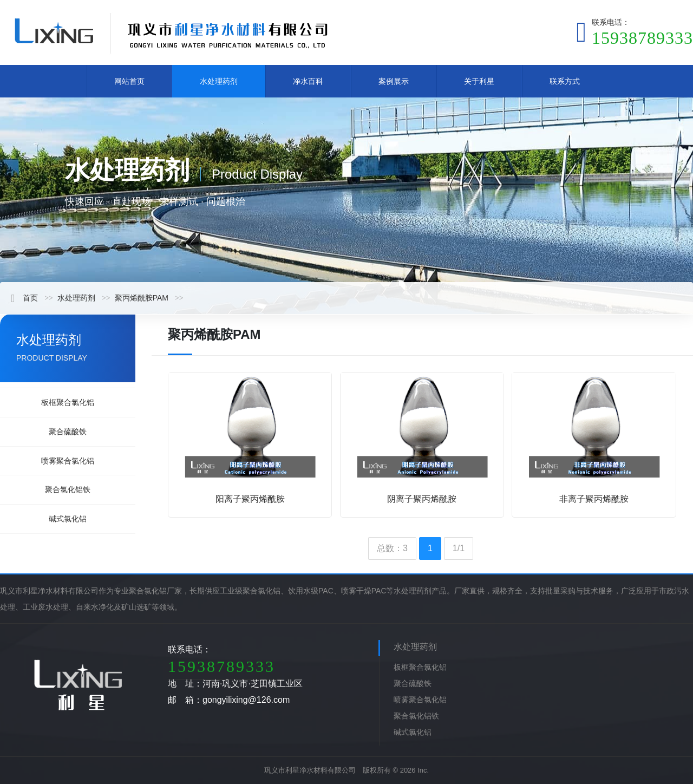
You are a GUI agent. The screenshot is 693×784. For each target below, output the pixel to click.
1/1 (459, 548)
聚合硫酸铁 (68, 432)
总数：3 (392, 548)
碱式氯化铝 (68, 519)
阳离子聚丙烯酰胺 (250, 499)
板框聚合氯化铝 (68, 402)
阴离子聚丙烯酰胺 (422, 499)
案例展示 (394, 81)
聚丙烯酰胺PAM (142, 298)
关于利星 (479, 81)
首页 (24, 298)
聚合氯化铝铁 (68, 489)
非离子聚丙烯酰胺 (594, 499)
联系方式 (565, 81)
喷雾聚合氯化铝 (68, 461)
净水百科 (308, 81)
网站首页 (129, 81)
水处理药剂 (219, 81)
